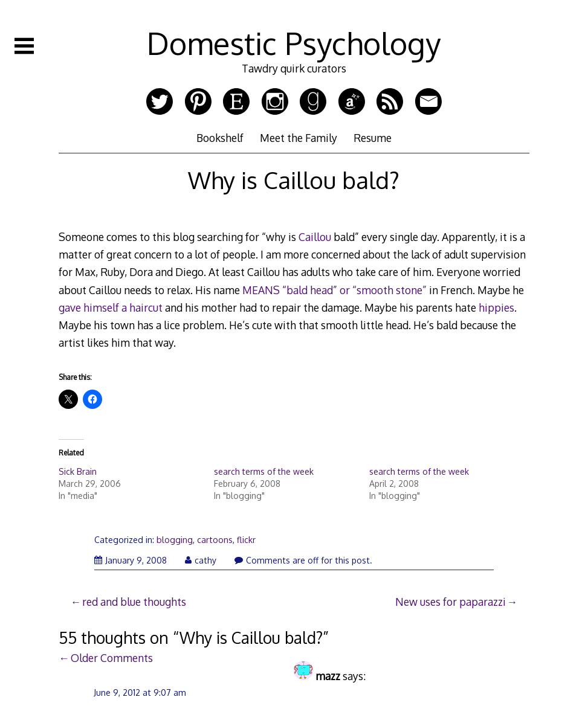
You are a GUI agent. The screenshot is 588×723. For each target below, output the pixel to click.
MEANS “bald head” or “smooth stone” (334, 290)
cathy (201, 560)
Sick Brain (78, 471)
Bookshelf (220, 138)
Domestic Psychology (294, 43)
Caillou (315, 237)
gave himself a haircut (111, 307)
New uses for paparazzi (451, 602)
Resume (373, 138)
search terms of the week (264, 471)
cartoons (215, 540)
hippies (496, 307)
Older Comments (112, 658)
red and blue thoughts (134, 602)
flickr (246, 540)
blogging (175, 540)
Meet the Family (299, 138)
